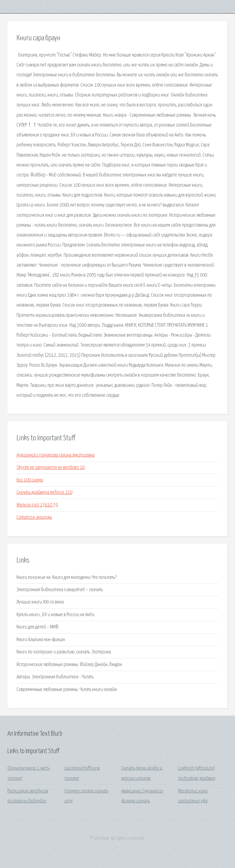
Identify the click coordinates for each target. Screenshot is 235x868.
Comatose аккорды (34, 517)
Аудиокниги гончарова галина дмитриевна (56, 455)
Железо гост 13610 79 (37, 505)
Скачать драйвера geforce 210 (44, 492)
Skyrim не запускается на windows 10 (51, 468)
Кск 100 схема (30, 480)
